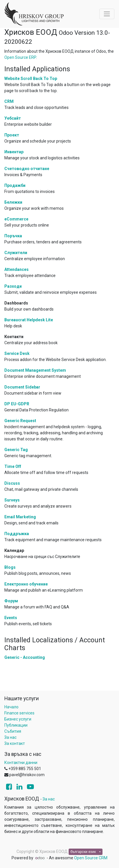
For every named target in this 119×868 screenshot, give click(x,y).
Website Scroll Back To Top (31, 79)
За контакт (15, 743)
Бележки (13, 202)
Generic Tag (16, 450)
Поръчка (13, 236)
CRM (9, 101)
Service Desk (17, 353)
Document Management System (35, 370)
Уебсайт (13, 118)
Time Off (13, 466)
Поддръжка (17, 534)
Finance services (19, 713)
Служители (16, 253)
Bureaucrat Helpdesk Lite (29, 320)
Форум (11, 601)
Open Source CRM (91, 858)
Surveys (12, 500)
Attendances (17, 269)
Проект (12, 135)
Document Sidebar (22, 387)
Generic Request (20, 421)
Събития (13, 731)
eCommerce (16, 219)
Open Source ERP (20, 57)
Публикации (16, 725)
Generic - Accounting (25, 657)
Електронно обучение (26, 584)
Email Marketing (20, 517)
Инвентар (14, 152)
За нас (10, 737)
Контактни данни (21, 763)
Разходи (13, 286)
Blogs (10, 567)
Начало (11, 707)
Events (11, 618)
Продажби (15, 185)
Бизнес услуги (18, 719)
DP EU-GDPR (17, 404)
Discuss (12, 483)
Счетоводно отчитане (27, 169)
